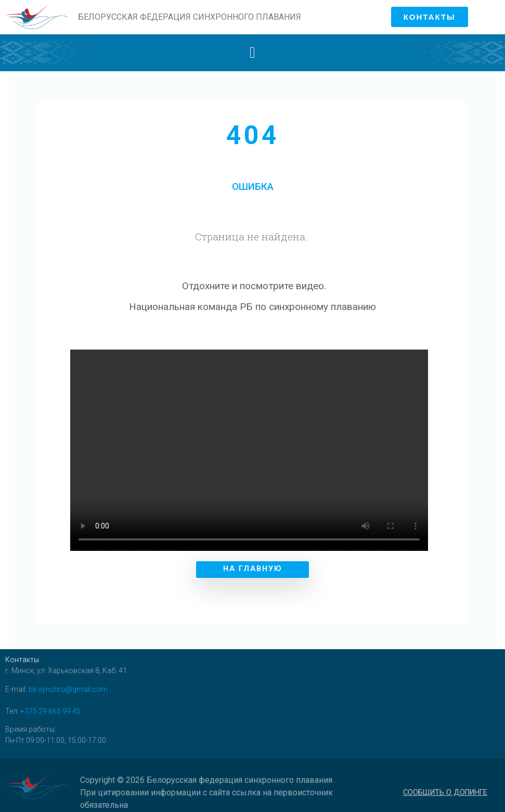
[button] (253, 53)
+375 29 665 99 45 (50, 706)
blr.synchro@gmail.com (68, 684)
